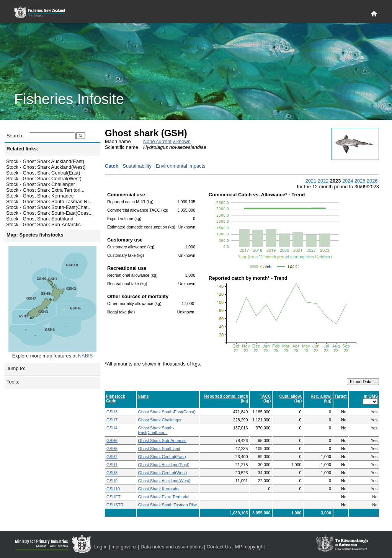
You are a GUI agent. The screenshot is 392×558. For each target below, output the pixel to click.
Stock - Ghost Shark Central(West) (44, 179)
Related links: (22, 149)
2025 (360, 181)
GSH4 (112, 428)
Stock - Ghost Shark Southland (40, 219)
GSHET (114, 497)
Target (341, 396)
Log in (101, 547)
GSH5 (112, 449)
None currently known (167, 141)
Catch (112, 166)
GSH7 (112, 420)
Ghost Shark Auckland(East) (164, 465)
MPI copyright (250, 547)
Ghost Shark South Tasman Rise (168, 505)
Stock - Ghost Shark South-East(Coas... (49, 213)
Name (143, 396)
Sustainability (137, 166)
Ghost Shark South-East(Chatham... (156, 430)
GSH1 (112, 465)
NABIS (85, 356)
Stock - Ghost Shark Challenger (41, 184)
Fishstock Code (116, 398)
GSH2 (112, 457)
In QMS (371, 396)
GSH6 (112, 441)
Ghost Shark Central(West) (163, 473)
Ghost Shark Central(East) (162, 457)
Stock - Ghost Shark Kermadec (40, 196)
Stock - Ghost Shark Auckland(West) (46, 167)
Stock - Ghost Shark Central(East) (43, 173)
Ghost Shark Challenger (160, 420)
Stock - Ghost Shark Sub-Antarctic (43, 224)
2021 (311, 181)
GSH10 (113, 489)
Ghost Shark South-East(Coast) (167, 412)
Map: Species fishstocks (35, 235)
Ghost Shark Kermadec (159, 489)
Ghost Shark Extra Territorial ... (166, 497)
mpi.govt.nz (124, 547)
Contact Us (219, 547)
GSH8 (112, 473)
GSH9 (112, 481)
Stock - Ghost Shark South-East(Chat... (49, 207)
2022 (323, 181)
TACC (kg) (265, 398)
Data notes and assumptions (171, 547)
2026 (372, 181)
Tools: (13, 382)
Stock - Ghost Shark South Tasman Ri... (49, 201)
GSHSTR (115, 505)
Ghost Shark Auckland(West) (164, 481)
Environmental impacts (180, 166)
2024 (348, 181)
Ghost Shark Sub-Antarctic (162, 441)
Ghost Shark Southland (159, 449)
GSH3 (112, 412)
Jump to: (16, 368)
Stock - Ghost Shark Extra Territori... (45, 190)
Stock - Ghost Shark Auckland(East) (45, 161)
